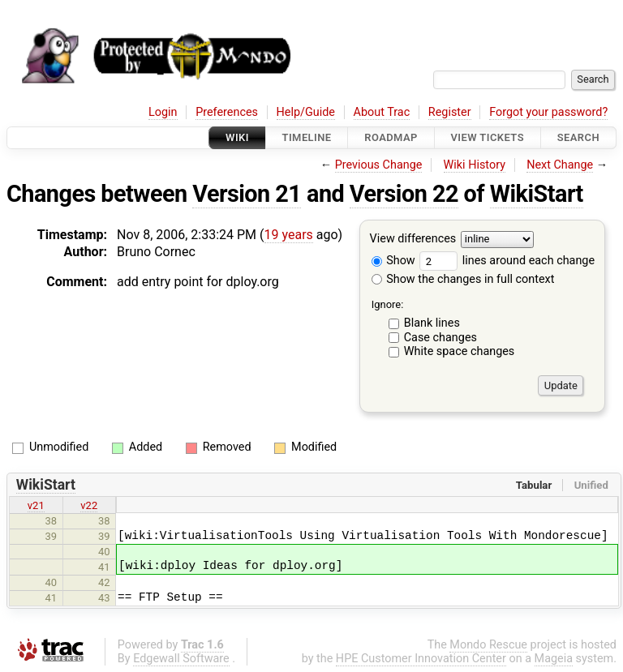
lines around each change (507, 261)
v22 (89, 505)
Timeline (307, 137)
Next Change (560, 165)
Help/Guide (306, 112)
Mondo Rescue (488, 645)
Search (578, 137)
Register (450, 112)
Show (393, 261)
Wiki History (475, 165)
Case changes (440, 338)
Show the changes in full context (463, 279)
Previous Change (379, 165)
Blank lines (432, 323)
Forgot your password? (548, 112)
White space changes (460, 351)
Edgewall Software (181, 659)
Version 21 (247, 194)
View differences (413, 240)
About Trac (382, 112)
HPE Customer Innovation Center (421, 659)
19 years (289, 235)
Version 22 (404, 194)
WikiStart (537, 194)
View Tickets (488, 137)
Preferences (227, 112)
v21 (36, 505)
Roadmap (391, 137)
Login (163, 112)
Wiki (237, 137)
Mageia (554, 659)
